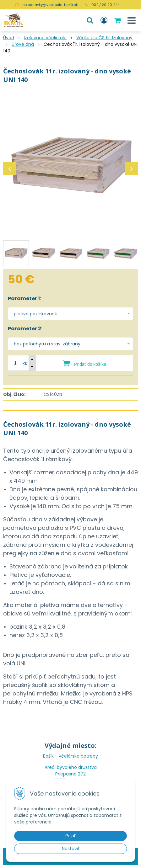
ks (25, 363)
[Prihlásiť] (104, 20)
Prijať (70, 836)
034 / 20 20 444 (106, 5)
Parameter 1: (24, 298)
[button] (90, 20)
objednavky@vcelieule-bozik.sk (50, 5)
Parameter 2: (25, 329)
